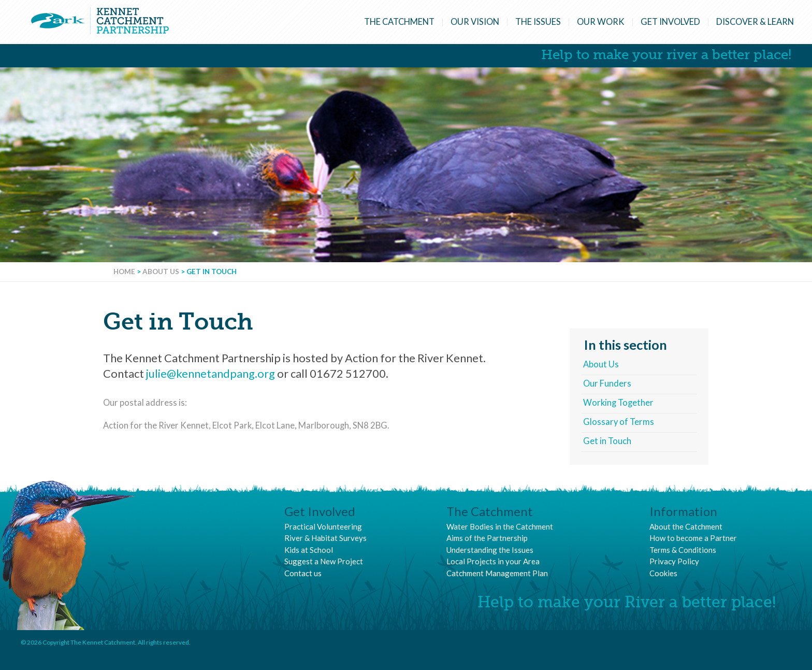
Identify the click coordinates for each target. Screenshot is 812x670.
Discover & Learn (755, 22)
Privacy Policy (674, 561)
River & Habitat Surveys (325, 538)
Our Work (601, 22)
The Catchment (399, 22)
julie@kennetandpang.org (211, 374)
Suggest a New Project (324, 561)
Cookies (663, 573)
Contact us (303, 573)
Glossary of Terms (619, 422)
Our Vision (475, 22)
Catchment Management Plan (497, 573)
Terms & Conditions (683, 550)
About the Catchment (686, 526)
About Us (161, 272)
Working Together (618, 403)
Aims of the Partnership (487, 538)
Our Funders (607, 383)
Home (124, 272)
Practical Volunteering (323, 526)
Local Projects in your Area (493, 561)
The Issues (538, 22)
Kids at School (309, 550)
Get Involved (670, 22)
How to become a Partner (693, 538)
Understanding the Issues (490, 550)
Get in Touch (607, 441)
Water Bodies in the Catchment (500, 526)
